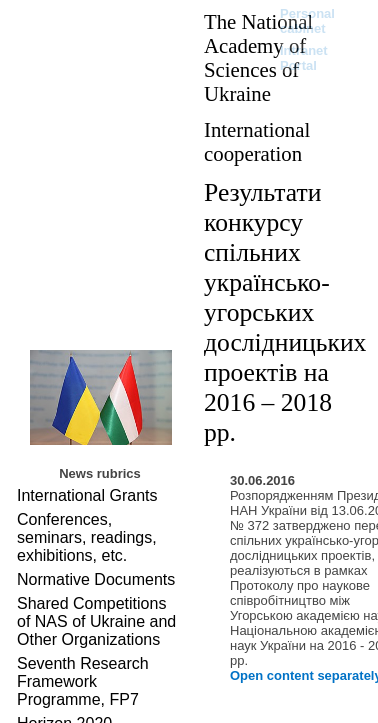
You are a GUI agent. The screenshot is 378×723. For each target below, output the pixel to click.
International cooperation (257, 141)
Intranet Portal (304, 58)
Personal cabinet (307, 21)
